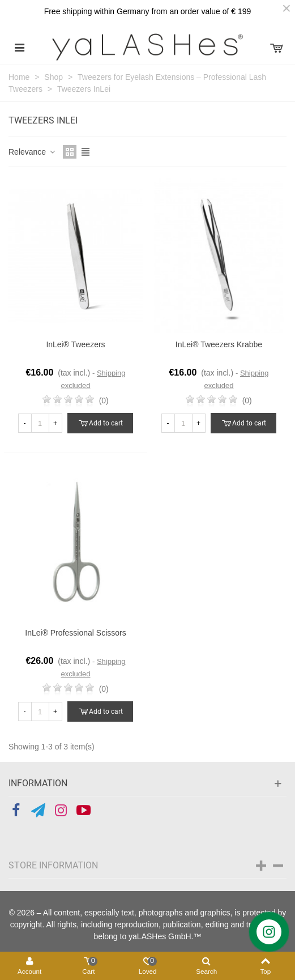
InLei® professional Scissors (75, 633)
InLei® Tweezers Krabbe (219, 344)
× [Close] (287, 8)
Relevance (32, 152)
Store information (53, 865)
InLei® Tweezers (75, 344)
